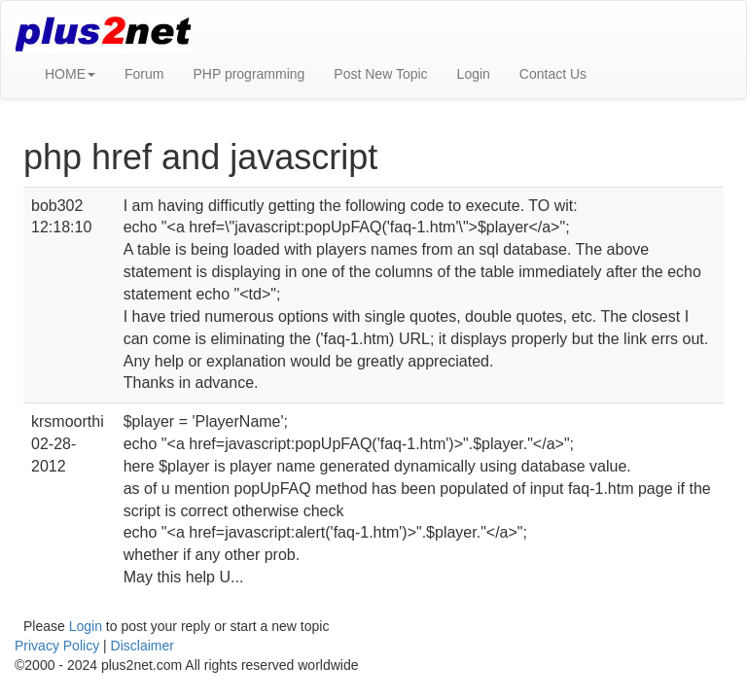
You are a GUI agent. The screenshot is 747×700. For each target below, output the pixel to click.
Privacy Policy (57, 646)
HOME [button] (70, 74)
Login (474, 74)
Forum (144, 74)
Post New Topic (380, 74)
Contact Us (553, 74)
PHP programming (249, 74)
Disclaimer (142, 646)
